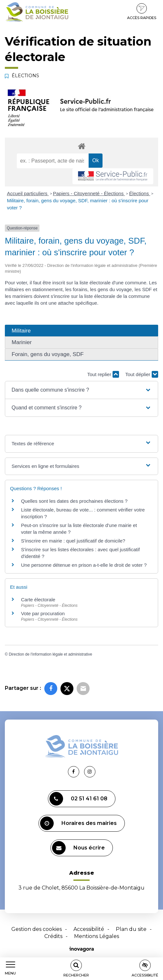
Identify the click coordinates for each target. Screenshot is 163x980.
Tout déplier (142, 374)
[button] (82, 390)
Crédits (53, 936)
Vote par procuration (43, 613)
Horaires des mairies (78, 823)
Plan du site (131, 929)
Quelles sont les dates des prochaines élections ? (74, 501)
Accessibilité (89, 929)
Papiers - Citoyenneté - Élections (89, 193)
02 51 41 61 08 (78, 799)
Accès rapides (142, 12)
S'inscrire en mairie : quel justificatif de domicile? (73, 541)
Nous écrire (78, 848)
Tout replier (103, 374)
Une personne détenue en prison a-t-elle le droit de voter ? (84, 565)
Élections (140, 193)
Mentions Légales (97, 936)
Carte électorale (38, 600)
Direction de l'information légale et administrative (50, 654)
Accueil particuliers (28, 193)
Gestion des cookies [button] (37, 929)
